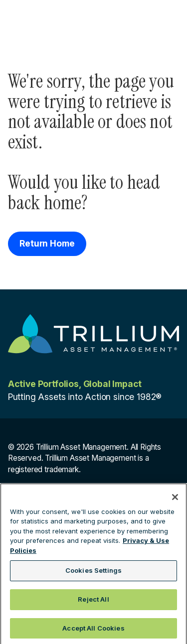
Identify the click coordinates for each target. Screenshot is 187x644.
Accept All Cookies (93, 631)
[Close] (175, 500)
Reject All (93, 602)
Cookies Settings (93, 574)
